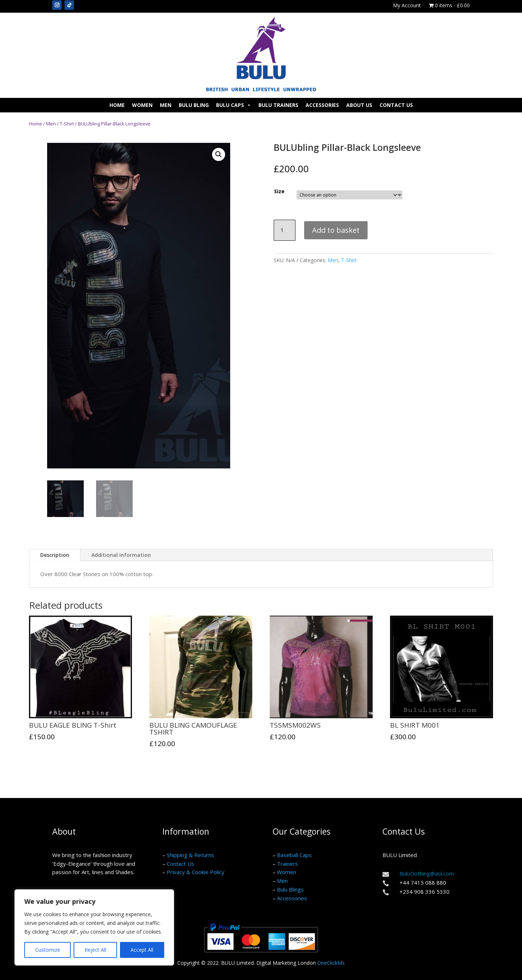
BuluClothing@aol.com (427, 873)
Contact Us (396, 105)
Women (142, 105)
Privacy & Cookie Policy (196, 872)
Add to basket (336, 230)
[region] (94, 927)
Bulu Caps (234, 105)
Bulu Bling (194, 105)
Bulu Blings (290, 889)
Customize (48, 950)
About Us (359, 105)
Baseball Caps (294, 855)
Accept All (142, 950)
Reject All (95, 950)
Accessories (322, 105)
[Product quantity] (285, 230)
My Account (407, 6)
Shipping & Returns (190, 855)
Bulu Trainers (278, 105)
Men (166, 105)
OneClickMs (331, 963)
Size (279, 191)
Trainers (287, 864)
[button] (219, 154)
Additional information (121, 555)
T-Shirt (67, 124)
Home (117, 105)
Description (55, 555)
